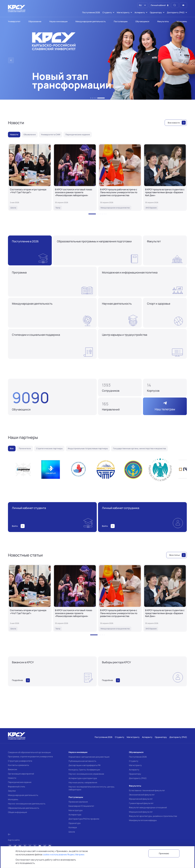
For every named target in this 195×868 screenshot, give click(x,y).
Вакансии (12, 769)
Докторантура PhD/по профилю (84, 819)
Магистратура (75, 810)
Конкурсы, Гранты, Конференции (84, 770)
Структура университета (20, 761)
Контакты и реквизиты (18, 765)
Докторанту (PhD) (138, 778)
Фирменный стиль (17, 787)
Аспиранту (134, 770)
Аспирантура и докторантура (83, 778)
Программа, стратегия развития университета (30, 757)
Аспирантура (75, 815)
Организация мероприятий (21, 774)
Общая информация (17, 812)
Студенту (134, 761)
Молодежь (13, 799)
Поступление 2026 (138, 757)
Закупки (12, 791)
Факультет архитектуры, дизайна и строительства (153, 816)
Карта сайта (14, 840)
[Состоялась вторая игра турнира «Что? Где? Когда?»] (30, 177)
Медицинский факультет (141, 812)
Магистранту (135, 765)
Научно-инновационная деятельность (27, 804)
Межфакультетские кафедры (143, 820)
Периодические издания (20, 782)
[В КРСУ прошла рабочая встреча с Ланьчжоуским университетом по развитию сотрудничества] (120, 177)
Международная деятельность (23, 795)
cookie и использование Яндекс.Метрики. (64, 854)
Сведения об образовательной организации (29, 752)
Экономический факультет (142, 795)
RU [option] (140, 5)
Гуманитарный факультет (141, 803)
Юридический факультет (141, 799)
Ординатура (74, 823)
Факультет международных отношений (148, 807)
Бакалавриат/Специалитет (81, 806)
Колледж (73, 827)
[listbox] (143, 5)
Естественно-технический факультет (147, 790)
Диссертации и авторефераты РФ (85, 765)
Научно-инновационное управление (86, 774)
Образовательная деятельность (24, 808)
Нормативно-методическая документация (89, 757)
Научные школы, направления (83, 782)
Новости (12, 778)
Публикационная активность (82, 761)
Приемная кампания (78, 802)
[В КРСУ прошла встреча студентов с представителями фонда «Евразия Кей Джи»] (165, 177)
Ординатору (135, 774)
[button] (91, 98)
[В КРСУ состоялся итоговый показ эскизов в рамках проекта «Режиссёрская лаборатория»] (75, 177)
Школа (72, 832)
